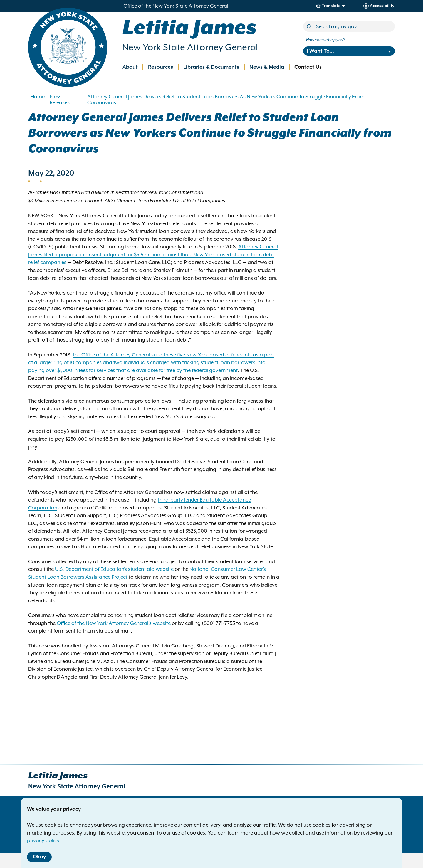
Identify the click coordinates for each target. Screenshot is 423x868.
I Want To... (320, 51)
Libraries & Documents (211, 67)
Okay (39, 857)
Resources (161, 67)
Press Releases (60, 100)
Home (38, 97)
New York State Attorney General (190, 47)
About (130, 67)
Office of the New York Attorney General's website (114, 623)
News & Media (267, 67)
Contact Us (308, 67)
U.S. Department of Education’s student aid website (114, 569)
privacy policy (43, 840)
